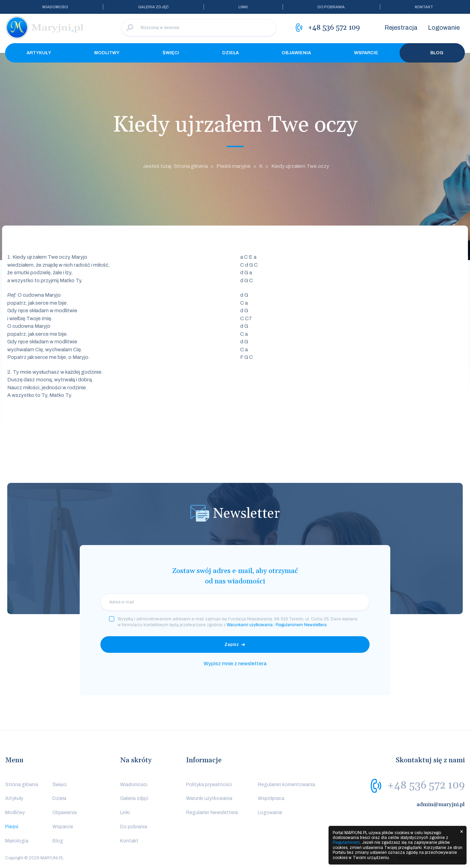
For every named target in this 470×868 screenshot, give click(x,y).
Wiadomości (55, 7)
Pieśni (12, 827)
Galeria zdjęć (153, 7)
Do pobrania (331, 7)
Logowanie (444, 28)
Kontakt (424, 7)
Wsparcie (366, 53)
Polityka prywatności (209, 785)
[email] (235, 602)
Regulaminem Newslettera (301, 625)
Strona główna (22, 785)
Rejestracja (401, 28)
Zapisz (232, 645)
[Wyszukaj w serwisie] (199, 28)
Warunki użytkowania (209, 798)
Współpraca (271, 798)
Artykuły (39, 53)
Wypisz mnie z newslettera (235, 664)
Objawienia (296, 53)
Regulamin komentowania (286, 785)
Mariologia (17, 841)
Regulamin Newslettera (212, 813)
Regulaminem (346, 842)
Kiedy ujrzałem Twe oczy (300, 166)
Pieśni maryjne (233, 166)
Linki (243, 7)
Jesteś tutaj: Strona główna (175, 166)
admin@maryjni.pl (441, 804)
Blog (432, 53)
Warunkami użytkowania (250, 625)
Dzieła (231, 53)
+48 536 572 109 (426, 785)
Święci (171, 53)
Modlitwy (107, 53)
